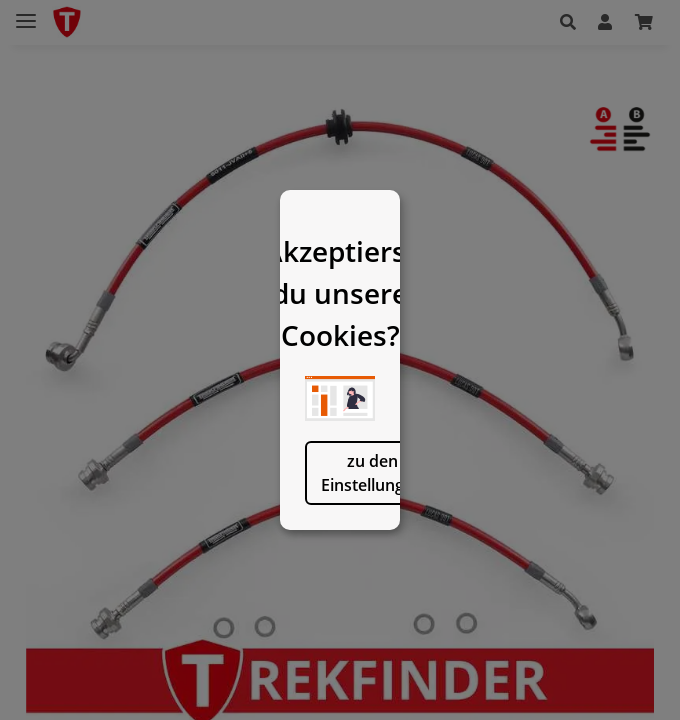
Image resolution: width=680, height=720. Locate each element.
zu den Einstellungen (237, 559)
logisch (442, 559)
